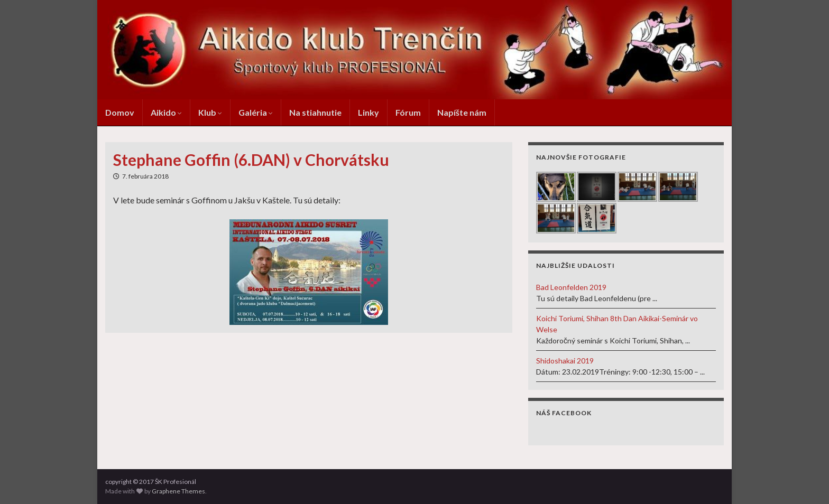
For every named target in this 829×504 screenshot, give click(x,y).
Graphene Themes (178, 491)
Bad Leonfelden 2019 (571, 287)
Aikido (166, 112)
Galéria (256, 112)
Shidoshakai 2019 (565, 361)
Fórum (408, 112)
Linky (369, 112)
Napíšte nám (462, 112)
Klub (210, 112)
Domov (120, 112)
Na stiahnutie (315, 112)
